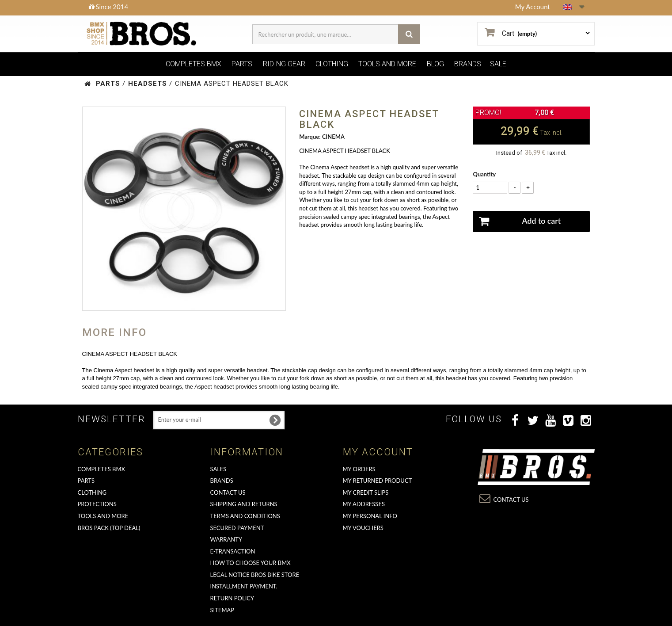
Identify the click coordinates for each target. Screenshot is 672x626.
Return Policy (232, 598)
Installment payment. (244, 586)
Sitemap (222, 610)
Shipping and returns (244, 504)
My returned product (378, 481)
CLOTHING (332, 64)
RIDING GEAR (284, 64)
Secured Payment (237, 528)
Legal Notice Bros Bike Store (255, 575)
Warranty (226, 539)
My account (378, 452)
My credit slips (366, 492)
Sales (218, 469)
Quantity (484, 174)
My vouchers (363, 528)
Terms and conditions (245, 516)
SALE (498, 64)
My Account (533, 7)
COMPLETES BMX (194, 64)
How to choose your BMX (251, 563)
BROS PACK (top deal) (109, 528)
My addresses (364, 504)
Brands (222, 481)
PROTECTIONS (97, 504)
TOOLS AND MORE (387, 64)
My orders (359, 469)
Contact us (228, 492)
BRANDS (468, 64)
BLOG (435, 64)
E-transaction (233, 551)
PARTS (242, 64)
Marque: (310, 137)
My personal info (370, 516)
